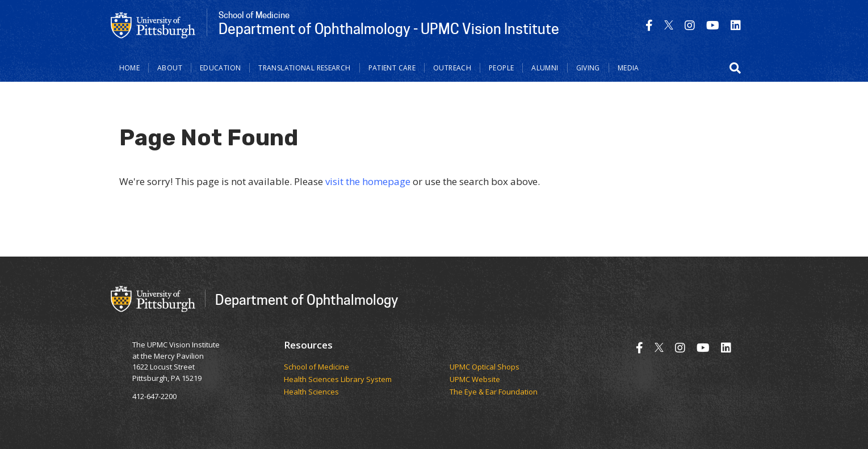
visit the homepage (368, 181)
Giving (588, 68)
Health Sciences (311, 392)
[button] (735, 68)
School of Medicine (316, 367)
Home (130, 68)
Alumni (545, 68)
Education (220, 68)
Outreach (452, 68)
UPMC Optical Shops (485, 367)
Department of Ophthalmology (307, 299)
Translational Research (304, 68)
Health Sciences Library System (338, 380)
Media (628, 68)
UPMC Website (475, 380)
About (170, 68)
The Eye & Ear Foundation (494, 392)
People (501, 68)
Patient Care (392, 68)
